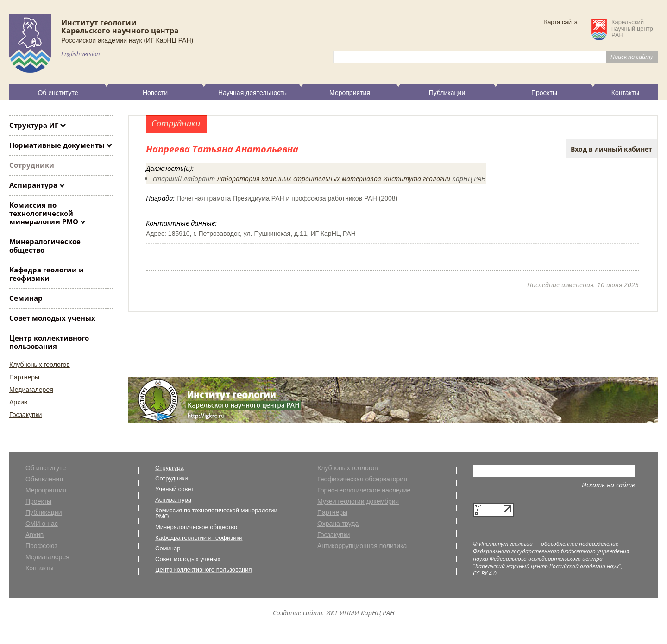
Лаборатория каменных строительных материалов (299, 179)
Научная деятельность (252, 93)
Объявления (44, 479)
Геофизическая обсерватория (362, 479)
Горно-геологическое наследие (364, 490)
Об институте (58, 93)
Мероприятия (350, 93)
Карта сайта (561, 22)
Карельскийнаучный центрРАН (632, 29)
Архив (18, 402)
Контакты (625, 93)
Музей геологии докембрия (358, 502)
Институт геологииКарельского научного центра (120, 27)
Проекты (544, 93)
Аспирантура (33, 185)
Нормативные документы (57, 145)
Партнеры (24, 377)
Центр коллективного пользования (49, 342)
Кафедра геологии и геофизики (47, 274)
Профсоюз (41, 546)
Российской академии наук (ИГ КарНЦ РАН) (127, 40)
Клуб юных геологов (40, 365)
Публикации (447, 93)
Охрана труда (338, 524)
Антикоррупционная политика (362, 546)
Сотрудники (32, 165)
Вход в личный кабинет (611, 149)
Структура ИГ (34, 125)
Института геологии (417, 179)
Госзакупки (25, 415)
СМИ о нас (42, 524)
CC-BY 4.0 (485, 573)
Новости (155, 93)
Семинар (26, 298)
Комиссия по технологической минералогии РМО (44, 213)
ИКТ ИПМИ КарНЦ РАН (360, 613)
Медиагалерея (31, 390)
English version (80, 54)
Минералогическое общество (45, 246)
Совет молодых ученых (52, 318)
